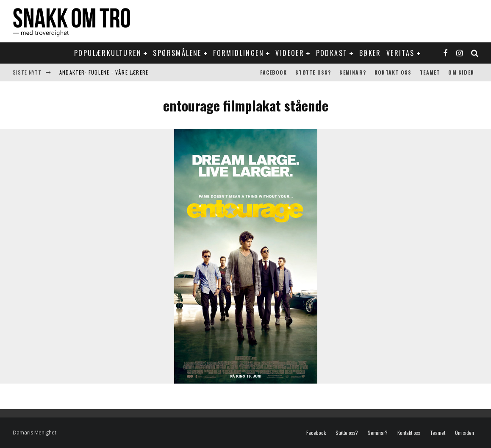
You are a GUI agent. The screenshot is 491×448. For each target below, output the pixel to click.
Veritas (401, 53)
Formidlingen (239, 53)
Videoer (290, 53)
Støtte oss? (313, 72)
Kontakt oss (393, 72)
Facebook (274, 72)
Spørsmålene (177, 53)
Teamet (430, 72)
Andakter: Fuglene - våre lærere (104, 72)
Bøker (370, 53)
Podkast (332, 53)
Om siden (461, 72)
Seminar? (353, 72)
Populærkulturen (108, 53)
